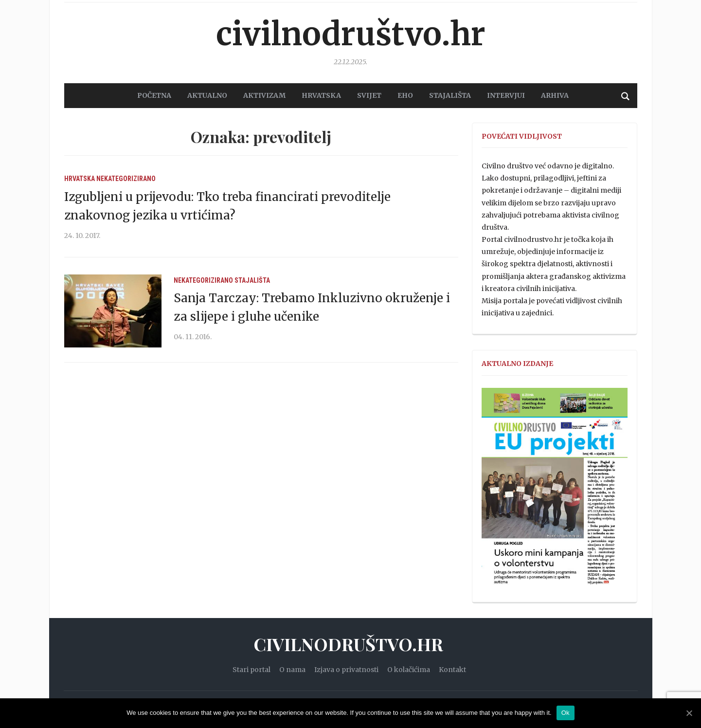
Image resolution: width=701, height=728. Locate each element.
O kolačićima (409, 670)
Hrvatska (80, 179)
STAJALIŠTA (450, 95)
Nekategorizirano (126, 179)
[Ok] (689, 713)
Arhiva (555, 95)
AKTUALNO (207, 95)
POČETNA (154, 95)
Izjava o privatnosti (346, 670)
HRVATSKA (321, 95)
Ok (566, 713)
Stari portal (252, 670)
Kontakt (452, 670)
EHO (405, 95)
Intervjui (506, 95)
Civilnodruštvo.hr (351, 34)
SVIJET (369, 95)
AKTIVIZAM (264, 95)
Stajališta (252, 280)
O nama (292, 670)
